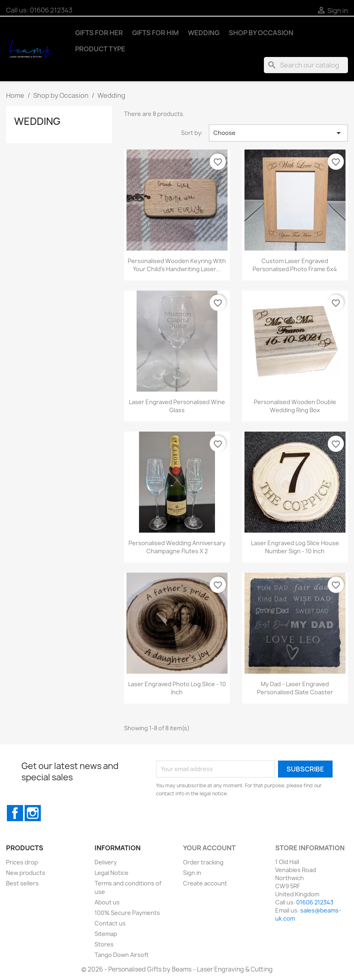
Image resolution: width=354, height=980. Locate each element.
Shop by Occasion (261, 33)
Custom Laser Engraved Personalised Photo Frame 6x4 (295, 265)
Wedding (204, 33)
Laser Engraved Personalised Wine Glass (177, 406)
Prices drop (22, 862)
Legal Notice (112, 873)
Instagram (33, 813)
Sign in (192, 873)
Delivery (106, 862)
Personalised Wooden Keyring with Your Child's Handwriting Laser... (177, 265)
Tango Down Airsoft (122, 955)
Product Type (100, 49)
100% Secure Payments (127, 913)
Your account (209, 848)
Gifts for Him (155, 33)
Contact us (110, 923)
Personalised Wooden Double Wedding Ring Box (295, 406)
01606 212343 (51, 10)
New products (26, 873)
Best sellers (22, 883)
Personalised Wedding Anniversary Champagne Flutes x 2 (177, 547)
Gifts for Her (99, 33)
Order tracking (203, 862)
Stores (104, 944)
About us (107, 902)
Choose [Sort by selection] (278, 133)
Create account (205, 883)
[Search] (306, 65)
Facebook (15, 813)
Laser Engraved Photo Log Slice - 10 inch (177, 688)
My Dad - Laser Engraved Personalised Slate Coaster (295, 688)
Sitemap (106, 934)
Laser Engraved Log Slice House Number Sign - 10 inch (295, 547)
